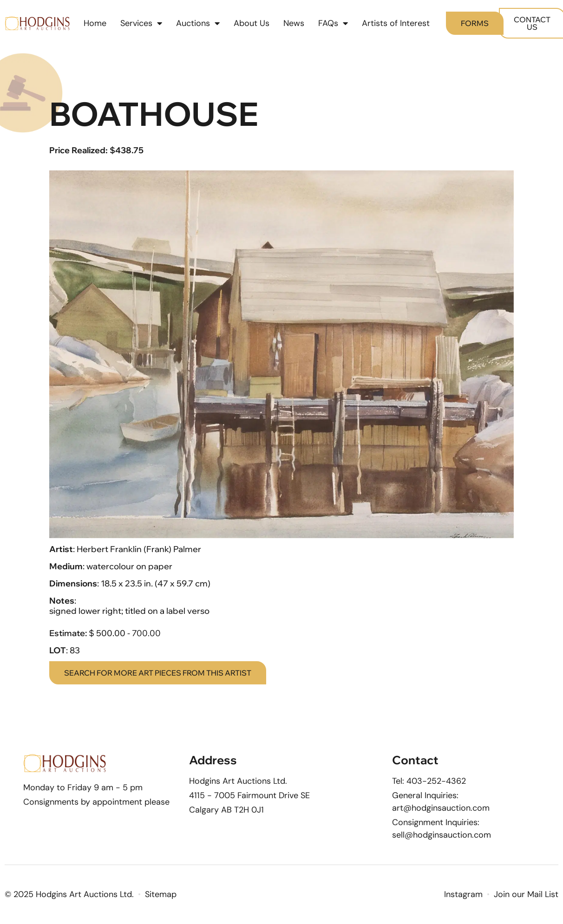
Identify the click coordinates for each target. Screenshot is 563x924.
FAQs (333, 23)
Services (141, 23)
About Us (252, 23)
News (294, 23)
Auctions (198, 23)
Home (95, 23)
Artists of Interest (396, 23)
